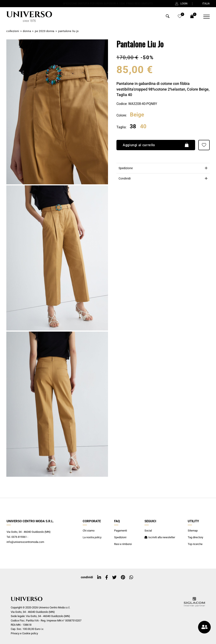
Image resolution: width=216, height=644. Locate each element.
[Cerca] (168, 17)
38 (133, 127)
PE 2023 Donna (45, 31)
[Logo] (29, 17)
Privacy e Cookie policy (24, 633)
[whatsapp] (131, 577)
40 (143, 127)
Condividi (125, 179)
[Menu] (204, 17)
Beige (137, 115)
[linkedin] (99, 577)
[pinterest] (123, 577)
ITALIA (203, 4)
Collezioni (13, 31)
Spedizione (126, 168)
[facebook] (107, 577)
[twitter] (114, 577)
